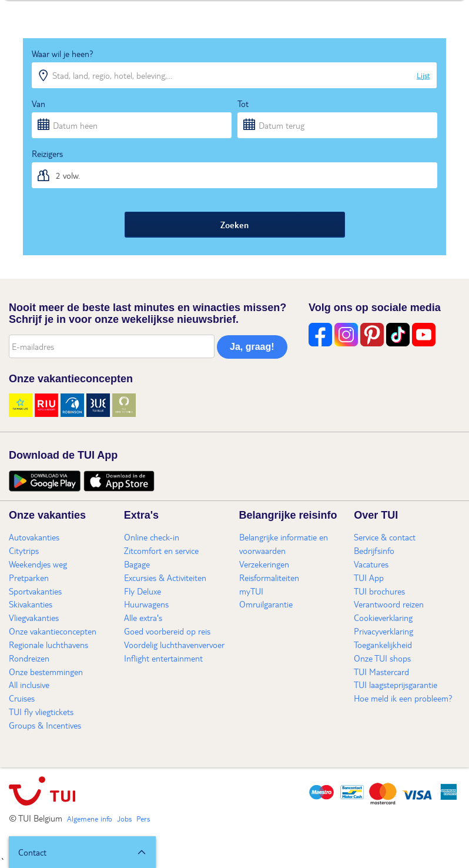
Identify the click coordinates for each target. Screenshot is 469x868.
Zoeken (235, 225)
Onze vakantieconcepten (53, 631)
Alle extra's (143, 617)
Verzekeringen (264, 564)
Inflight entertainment (163, 658)
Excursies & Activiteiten (165, 577)
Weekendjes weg (38, 564)
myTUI (251, 591)
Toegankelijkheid (383, 645)
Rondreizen (29, 658)
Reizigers (47, 153)
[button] (82, 852)
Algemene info (90, 819)
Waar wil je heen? (63, 54)
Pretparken (29, 577)
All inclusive (29, 685)
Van (38, 104)
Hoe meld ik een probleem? (403, 698)
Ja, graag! (252, 347)
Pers (143, 819)
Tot (243, 104)
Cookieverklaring (383, 617)
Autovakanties (34, 537)
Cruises (22, 698)
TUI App (369, 577)
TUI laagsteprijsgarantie (396, 685)
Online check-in (152, 537)
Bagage (137, 564)
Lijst (423, 75)
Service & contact (385, 537)
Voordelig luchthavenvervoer (174, 645)
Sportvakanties (35, 591)
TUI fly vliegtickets (41, 712)
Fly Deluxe (143, 591)
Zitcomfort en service (161, 550)
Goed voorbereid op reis (167, 631)
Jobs (124, 819)
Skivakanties (31, 604)
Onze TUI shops (382, 658)
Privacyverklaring (383, 631)
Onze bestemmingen (46, 672)
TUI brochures (379, 591)
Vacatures (371, 564)
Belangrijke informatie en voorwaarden (284, 544)
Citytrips (24, 550)
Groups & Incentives (45, 725)
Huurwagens (146, 604)
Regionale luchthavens (48, 645)
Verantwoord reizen (389, 604)
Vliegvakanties (34, 617)
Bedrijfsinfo (374, 550)
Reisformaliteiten (269, 577)
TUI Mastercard (381, 672)
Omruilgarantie (266, 604)
